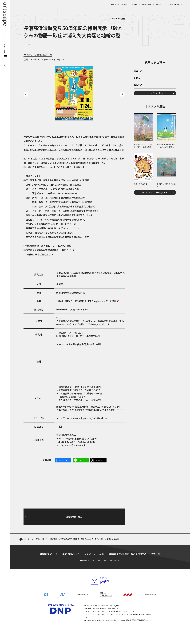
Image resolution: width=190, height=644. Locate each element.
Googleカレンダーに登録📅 (105, 301)
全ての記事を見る (155, 93)
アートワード (146, 4)
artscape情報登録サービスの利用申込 (128, 554)
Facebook (63, 460)
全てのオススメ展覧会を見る (155, 192)
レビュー (138, 78)
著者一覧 (155, 554)
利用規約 (83, 560)
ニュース (138, 71)
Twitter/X (98, 460)
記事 (136, 4)
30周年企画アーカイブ (176, 4)
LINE (81, 460)
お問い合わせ (115, 560)
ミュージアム (125, 4)
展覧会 (114, 4)
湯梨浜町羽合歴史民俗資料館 (38, 54)
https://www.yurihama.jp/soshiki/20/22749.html (82, 418)
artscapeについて (49, 554)
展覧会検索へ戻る (74, 517)
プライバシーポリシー (98, 560)
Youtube (61, 427)
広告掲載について (71, 554)
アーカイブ (160, 4)
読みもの (138, 85)
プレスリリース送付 (94, 554)
